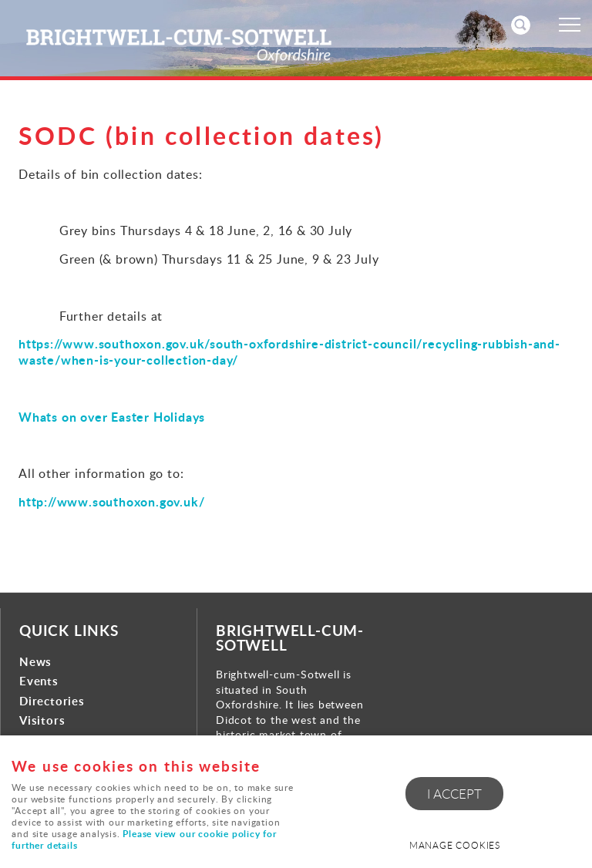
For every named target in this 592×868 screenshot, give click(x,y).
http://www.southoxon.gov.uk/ (111, 501)
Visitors (42, 720)
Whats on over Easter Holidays (112, 417)
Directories (52, 701)
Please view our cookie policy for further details (144, 840)
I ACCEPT (454, 794)
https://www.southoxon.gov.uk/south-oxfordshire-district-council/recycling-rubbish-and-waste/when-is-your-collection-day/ (289, 352)
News (35, 662)
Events (39, 681)
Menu (565, 25)
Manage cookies (455, 845)
